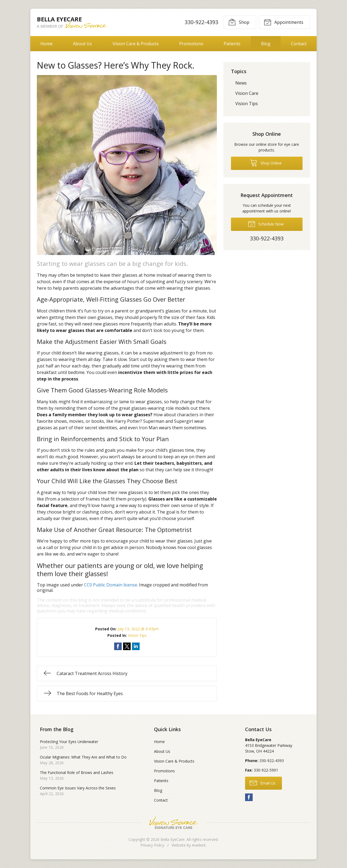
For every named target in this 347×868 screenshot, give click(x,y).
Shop (239, 22)
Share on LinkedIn (136, 646)
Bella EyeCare (173, 839)
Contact (299, 44)
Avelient (199, 845)
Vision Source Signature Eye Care (173, 823)
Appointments (284, 22)
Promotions (191, 44)
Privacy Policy (152, 845)
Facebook (249, 797)
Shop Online (266, 163)
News (241, 83)
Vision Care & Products (136, 44)
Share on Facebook (118, 646)
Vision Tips (137, 635)
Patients (232, 44)
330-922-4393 (201, 22)
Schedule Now (266, 224)
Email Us (263, 783)
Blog (266, 44)
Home (46, 44)
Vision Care (247, 93)
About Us (82, 44)
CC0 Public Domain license (111, 585)
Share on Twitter (127, 646)
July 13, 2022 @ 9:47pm (138, 629)
